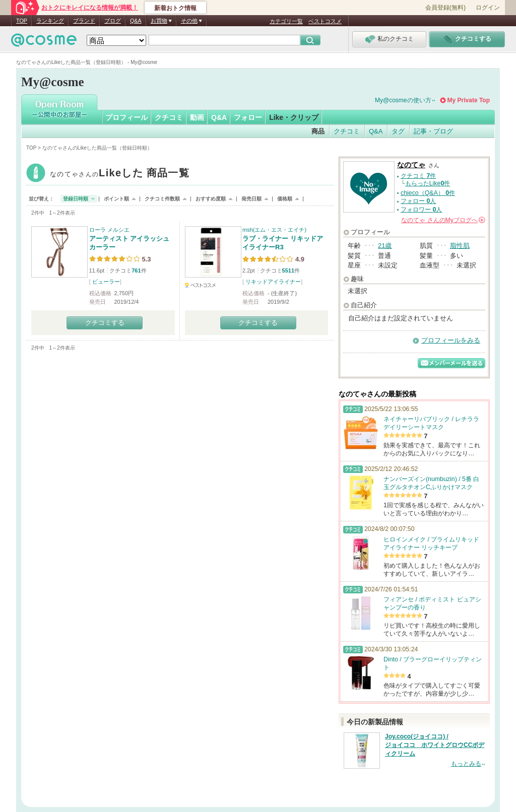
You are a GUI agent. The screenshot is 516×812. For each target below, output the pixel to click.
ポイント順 (116, 199)
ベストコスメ (325, 21)
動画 (197, 117)
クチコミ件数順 (162, 199)
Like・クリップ (294, 117)
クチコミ (169, 117)
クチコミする (105, 323)
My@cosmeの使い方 (403, 100)
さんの (443, 220)
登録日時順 (76, 199)
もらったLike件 (428, 183)
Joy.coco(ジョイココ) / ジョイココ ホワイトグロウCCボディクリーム (435, 745)
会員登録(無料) (445, 8)
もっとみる (466, 764)
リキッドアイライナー (273, 282)
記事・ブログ (433, 131)
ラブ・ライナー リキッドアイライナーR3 (283, 243)
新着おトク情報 (175, 8)
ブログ (113, 21)
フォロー (248, 117)
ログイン (488, 8)
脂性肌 (460, 246)
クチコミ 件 (418, 176)
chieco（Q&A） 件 (428, 193)
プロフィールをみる (451, 340)
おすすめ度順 (211, 199)
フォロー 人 (418, 201)
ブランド (84, 21)
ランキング (50, 21)
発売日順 (251, 199)
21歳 (385, 246)
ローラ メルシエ (109, 230)
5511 (288, 270)
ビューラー (106, 282)
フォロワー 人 (421, 210)
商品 (318, 131)
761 (136, 270)
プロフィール (126, 117)
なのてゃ (120, 174)
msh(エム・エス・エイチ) (274, 230)
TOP (22, 21)
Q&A (136, 21)
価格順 (285, 199)
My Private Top (469, 100)
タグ (398, 131)
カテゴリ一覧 (286, 21)
